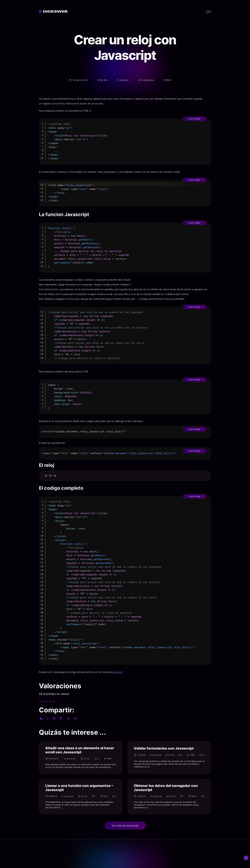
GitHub (127, 672)
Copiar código (204, 119)
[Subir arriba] (246, 858)
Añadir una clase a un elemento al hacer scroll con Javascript (80, 750)
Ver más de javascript (125, 826)
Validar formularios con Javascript (164, 748)
